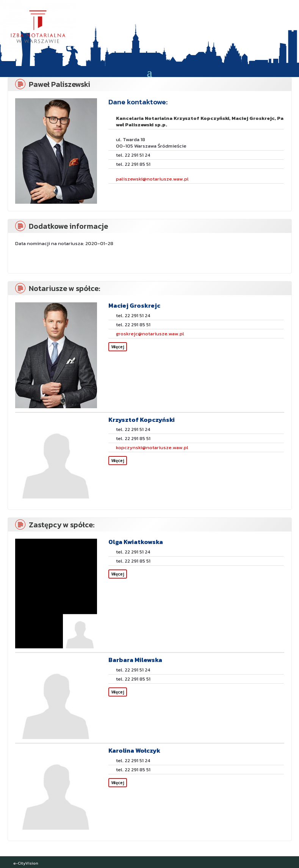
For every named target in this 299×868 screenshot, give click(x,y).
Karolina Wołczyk (134, 750)
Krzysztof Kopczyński (142, 420)
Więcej (118, 347)
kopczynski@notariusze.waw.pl (152, 447)
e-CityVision (26, 863)
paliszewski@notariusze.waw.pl (152, 179)
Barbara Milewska (135, 660)
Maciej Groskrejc (134, 305)
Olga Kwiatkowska (136, 542)
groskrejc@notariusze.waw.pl (150, 334)
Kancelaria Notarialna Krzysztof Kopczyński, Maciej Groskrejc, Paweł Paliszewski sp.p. (200, 121)
